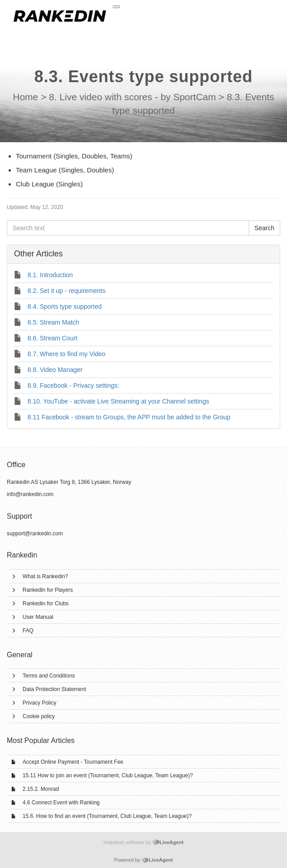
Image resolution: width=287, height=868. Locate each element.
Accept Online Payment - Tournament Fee (73, 762)
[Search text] (128, 228)
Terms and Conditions (49, 676)
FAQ (28, 631)
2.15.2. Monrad (41, 789)
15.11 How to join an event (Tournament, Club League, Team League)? (108, 775)
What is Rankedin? (45, 576)
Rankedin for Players (48, 590)
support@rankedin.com (35, 534)
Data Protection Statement (54, 689)
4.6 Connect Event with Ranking (61, 803)
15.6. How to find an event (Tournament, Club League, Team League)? (107, 816)
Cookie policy (39, 716)
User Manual (38, 617)
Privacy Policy (39, 703)
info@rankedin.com (30, 494)
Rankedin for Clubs (46, 603)
